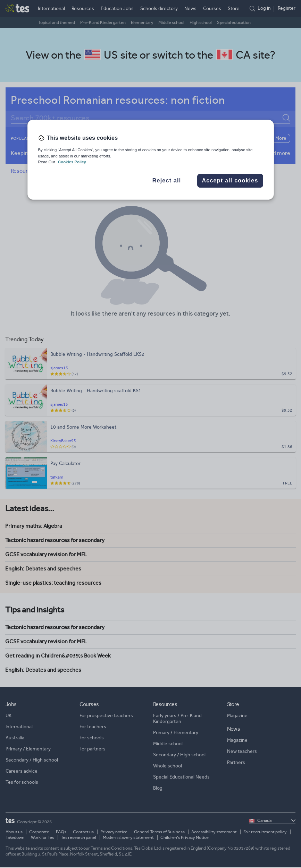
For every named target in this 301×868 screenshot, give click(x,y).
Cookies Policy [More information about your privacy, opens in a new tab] (72, 162)
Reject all (167, 181)
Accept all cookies (230, 181)
